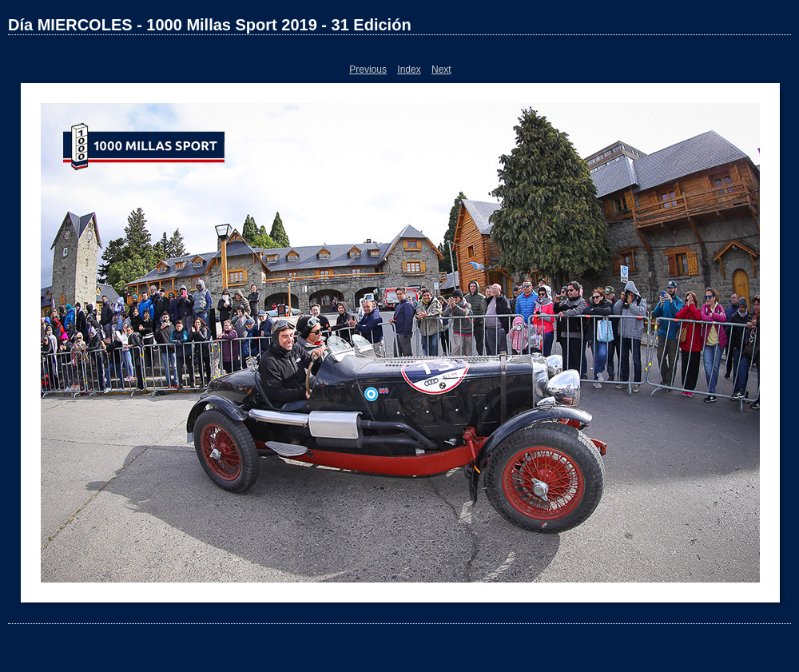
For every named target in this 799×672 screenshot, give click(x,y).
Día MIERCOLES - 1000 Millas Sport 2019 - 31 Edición (210, 25)
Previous (368, 70)
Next (441, 70)
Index (409, 70)
